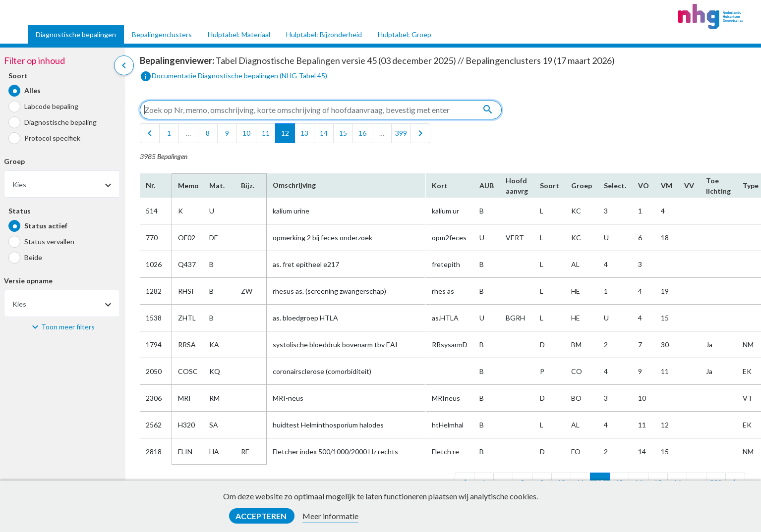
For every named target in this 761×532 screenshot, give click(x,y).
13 (304, 133)
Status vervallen (49, 241)
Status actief (46, 226)
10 (246, 133)
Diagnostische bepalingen (76, 34)
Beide (33, 257)
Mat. (217, 186)
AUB (487, 186)
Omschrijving (294, 185)
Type (751, 186)
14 (324, 133)
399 (401, 133)
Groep (14, 161)
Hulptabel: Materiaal (239, 34)
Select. (615, 186)
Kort (440, 186)
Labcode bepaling (51, 106)
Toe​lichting (718, 186)
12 (285, 133)
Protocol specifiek (52, 138)
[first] (150, 133)
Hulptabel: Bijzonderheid (324, 34)
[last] (420, 133)
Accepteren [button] (262, 516)
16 (362, 133)
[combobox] (62, 184)
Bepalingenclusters (162, 34)
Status (20, 211)
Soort (18, 76)
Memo (188, 186)
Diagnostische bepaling (60, 122)
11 (266, 133)
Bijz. (248, 186)
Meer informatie (330, 516)
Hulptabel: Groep (405, 34)
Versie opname (28, 281)
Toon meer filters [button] (68, 327)
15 (343, 133)
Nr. (150, 185)
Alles (32, 90)
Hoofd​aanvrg (517, 186)
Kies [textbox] (19, 185)
